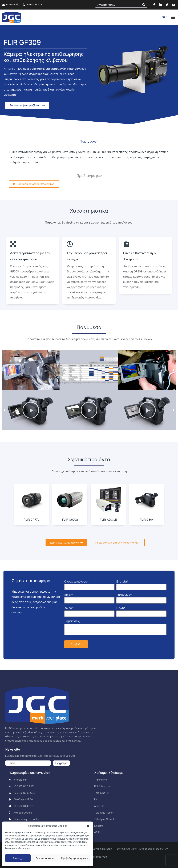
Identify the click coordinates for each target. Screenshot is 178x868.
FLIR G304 (147, 520)
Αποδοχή (18, 858)
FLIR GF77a (31, 520)
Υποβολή (76, 644)
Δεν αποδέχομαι (45, 858)
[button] (88, 826)
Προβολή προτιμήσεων (74, 858)
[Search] (144, 5)
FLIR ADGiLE (108, 520)
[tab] (89, 141)
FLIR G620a (70, 520)
